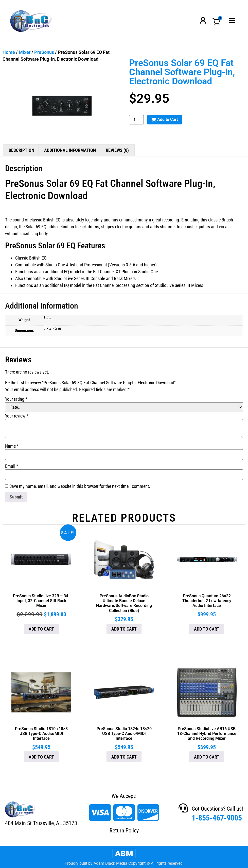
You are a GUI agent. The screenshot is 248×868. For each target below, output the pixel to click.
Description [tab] (21, 150)
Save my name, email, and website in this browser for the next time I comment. (80, 486)
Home (9, 52)
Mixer (25, 52)
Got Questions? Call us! (217, 809)
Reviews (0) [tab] (117, 150)
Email (12, 466)
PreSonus (44, 52)
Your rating (16, 399)
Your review (17, 416)
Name (12, 446)
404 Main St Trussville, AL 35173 (41, 823)
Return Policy (124, 831)
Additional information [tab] (70, 150)
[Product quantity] (136, 120)
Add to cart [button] (41, 629)
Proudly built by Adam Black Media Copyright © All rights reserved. (124, 863)
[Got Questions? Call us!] (183, 808)
